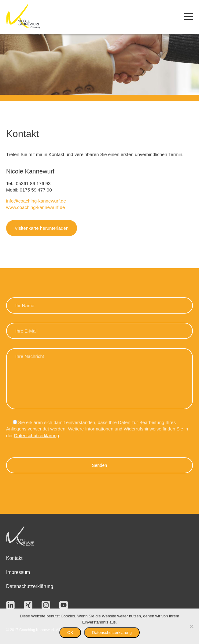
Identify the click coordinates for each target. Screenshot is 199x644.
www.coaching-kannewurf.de (35, 207)
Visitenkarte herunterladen (42, 228)
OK (70, 633)
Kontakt (14, 558)
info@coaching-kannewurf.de (36, 201)
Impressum (18, 572)
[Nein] (191, 626)
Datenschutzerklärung (37, 436)
